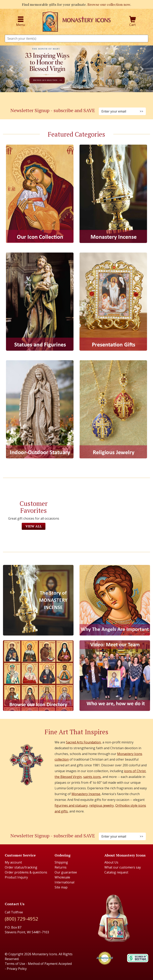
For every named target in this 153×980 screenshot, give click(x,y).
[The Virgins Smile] (115, 600)
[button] (11, 69)
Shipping (61, 862)
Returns (61, 867)
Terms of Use (15, 964)
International (64, 882)
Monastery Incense (86, 794)
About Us (111, 862)
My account (13, 862)
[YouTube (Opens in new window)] (86, 99)
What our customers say (123, 867)
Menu (21, 22)
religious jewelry (102, 805)
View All (34, 526)
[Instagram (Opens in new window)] (72, 99)
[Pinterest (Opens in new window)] (76, 99)
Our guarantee (66, 872)
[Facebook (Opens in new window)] (67, 99)
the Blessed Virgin (68, 777)
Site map (61, 887)
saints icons (92, 777)
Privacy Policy (17, 969)
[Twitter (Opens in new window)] (81, 99)
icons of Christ (135, 771)
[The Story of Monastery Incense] (38, 600)
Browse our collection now (109, 4)
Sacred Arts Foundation (83, 742)
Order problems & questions (26, 872)
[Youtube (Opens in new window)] (86, 824)
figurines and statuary (71, 805)
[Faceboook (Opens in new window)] (67, 824)
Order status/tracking (21, 867)
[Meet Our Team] (115, 676)
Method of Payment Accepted (50, 964)
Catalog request (116, 872)
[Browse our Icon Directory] (38, 676)
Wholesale (62, 877)
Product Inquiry (16, 877)
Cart (133, 22)
